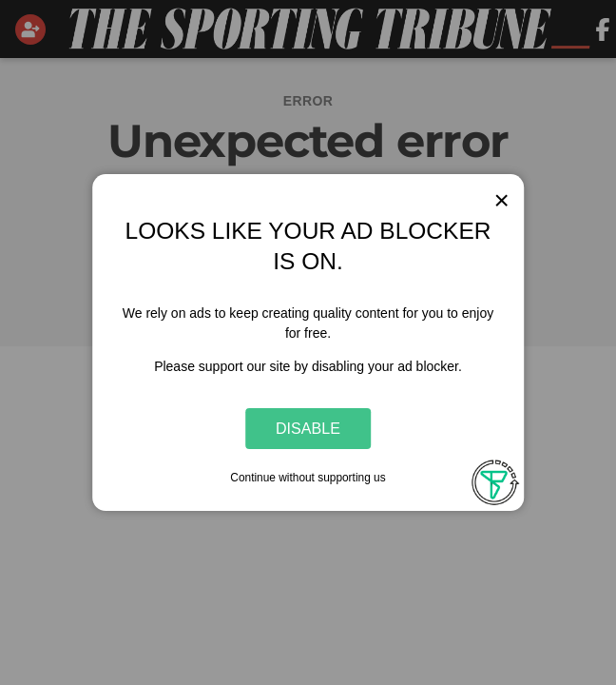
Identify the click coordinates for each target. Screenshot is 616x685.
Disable (308, 428)
